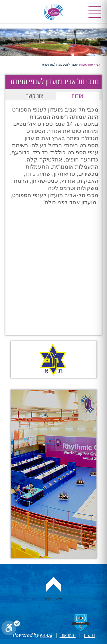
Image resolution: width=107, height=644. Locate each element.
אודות (77, 97)
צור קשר (35, 97)
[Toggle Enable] (11, 629)
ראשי (99, 65)
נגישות (89, 635)
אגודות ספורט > (85, 65)
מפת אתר (68, 635)
